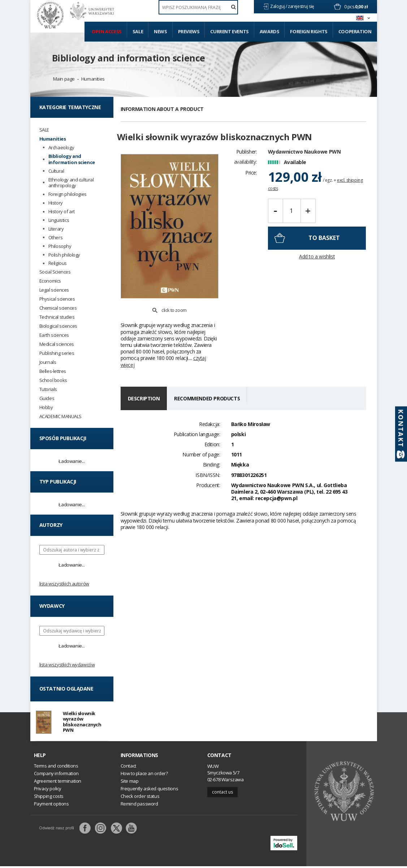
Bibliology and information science (129, 58)
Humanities (93, 79)
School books (53, 380)
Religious (58, 263)
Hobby (46, 407)
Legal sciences (54, 290)
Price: (251, 181)
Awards (270, 31)
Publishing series (57, 353)
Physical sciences (57, 299)
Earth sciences (54, 335)
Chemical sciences (58, 308)
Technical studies (57, 317)
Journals (48, 362)
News (160, 31)
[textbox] (198, 7)
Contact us (222, 793)
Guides (47, 398)
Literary (56, 229)
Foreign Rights (309, 31)
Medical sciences (57, 344)
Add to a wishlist (317, 265)
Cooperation (355, 31)
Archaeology (61, 148)
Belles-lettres (53, 371)
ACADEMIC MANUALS (61, 416)
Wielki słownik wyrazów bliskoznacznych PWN (82, 723)
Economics (50, 281)
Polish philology (64, 255)
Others (56, 238)
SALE (44, 130)
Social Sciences (55, 272)
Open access (107, 31)
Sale (138, 31)
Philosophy (60, 246)
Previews (189, 31)
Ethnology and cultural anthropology (71, 183)
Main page (64, 79)
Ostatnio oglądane (66, 689)
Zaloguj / (279, 6)
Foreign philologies (68, 194)
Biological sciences (58, 326)
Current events (229, 31)
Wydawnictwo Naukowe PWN (304, 160)
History (56, 203)
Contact (219, 757)
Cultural (56, 171)
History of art (62, 212)
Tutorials (48, 389)
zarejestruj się (302, 6)
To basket (324, 246)
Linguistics (59, 220)
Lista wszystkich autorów (64, 584)
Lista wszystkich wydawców (67, 665)
